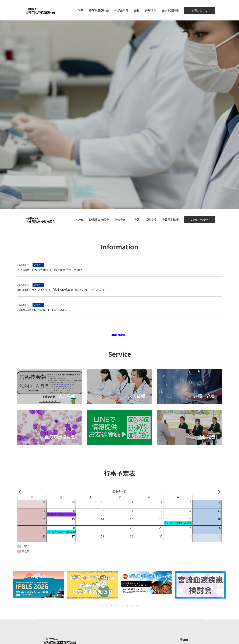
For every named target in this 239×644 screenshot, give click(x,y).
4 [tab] (117, 605)
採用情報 (151, 10)
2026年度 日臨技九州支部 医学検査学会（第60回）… (53, 270)
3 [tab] (112, 605)
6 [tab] (127, 605)
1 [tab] (101, 605)
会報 (137, 10)
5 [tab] (122, 605)
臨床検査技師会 (99, 10)
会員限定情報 (170, 10)
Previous (9, 587)
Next (230, 587)
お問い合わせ (199, 10)
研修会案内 (121, 10)
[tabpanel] (39, 587)
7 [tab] (133, 605)
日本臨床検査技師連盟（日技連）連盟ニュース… (48, 310)
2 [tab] (106, 605)
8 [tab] (138, 605)
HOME (80, 10)
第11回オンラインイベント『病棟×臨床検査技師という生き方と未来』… (63, 290)
